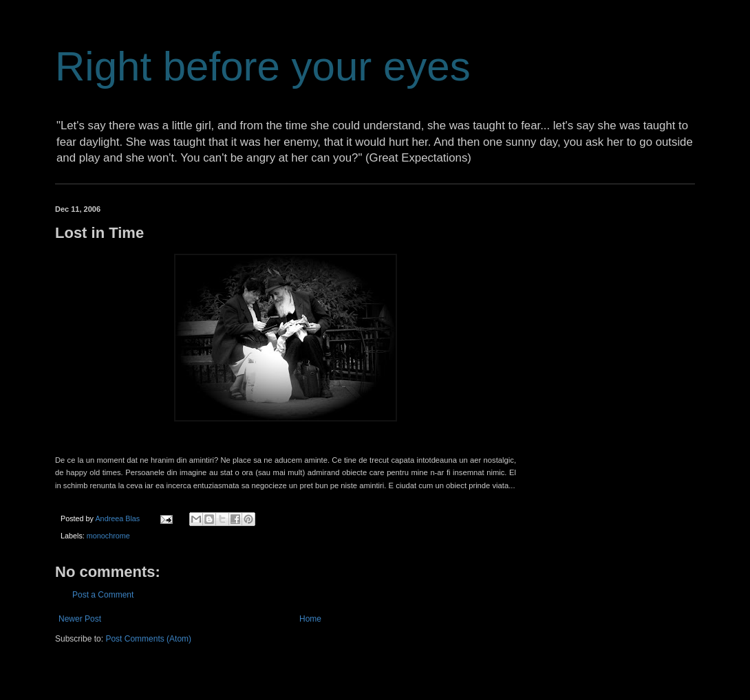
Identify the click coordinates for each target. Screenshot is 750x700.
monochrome (108, 536)
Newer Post (80, 619)
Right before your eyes (263, 66)
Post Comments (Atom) (148, 639)
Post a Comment (103, 595)
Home (310, 619)
